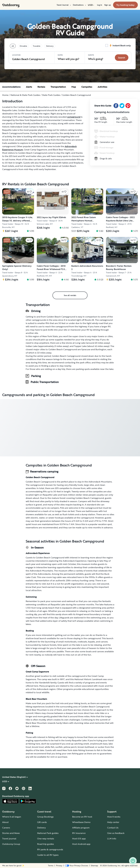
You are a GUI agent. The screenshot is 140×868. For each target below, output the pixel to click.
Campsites (87, 87)
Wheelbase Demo (81, 822)
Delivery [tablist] (50, 46)
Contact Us (113, 828)
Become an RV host (82, 817)
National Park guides (48, 833)
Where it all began (12, 817)
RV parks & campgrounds (50, 849)
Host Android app (81, 844)
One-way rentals (46, 839)
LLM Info (112, 839)
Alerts (29, 87)
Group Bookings (45, 817)
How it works (114, 817)
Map (74, 87)
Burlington (101, 349)
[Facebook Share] (116, 106)
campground (74, 117)
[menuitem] (64, 5)
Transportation (58, 87)
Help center (113, 822)
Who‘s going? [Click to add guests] (96, 57)
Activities (102, 87)
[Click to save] (29, 192)
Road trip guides (46, 844)
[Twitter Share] (122, 106)
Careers (6, 828)
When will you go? (68, 57)
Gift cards (42, 822)
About (5, 822)
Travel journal (9, 839)
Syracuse (86, 349)
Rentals (41, 87)
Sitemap (94, 866)
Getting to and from (36, 317)
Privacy (59, 866)
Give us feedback (116, 833)
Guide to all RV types (48, 855)
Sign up (108, 5)
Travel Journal (64, 5)
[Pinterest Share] (128, 106)
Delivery (41, 828)
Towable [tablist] (37, 46)
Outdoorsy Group (11, 844)
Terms (51, 866)
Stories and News (11, 833)
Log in (100, 5)
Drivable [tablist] (23, 46)
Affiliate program (81, 828)
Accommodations (11, 87)
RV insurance (79, 833)
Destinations (79, 5)
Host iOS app (79, 839)
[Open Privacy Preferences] (76, 866)
